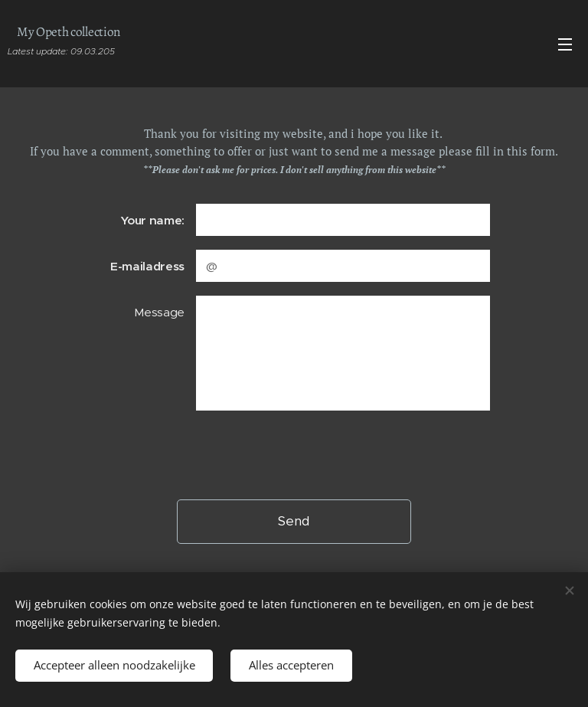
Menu (565, 44)
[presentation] (312, 454)
